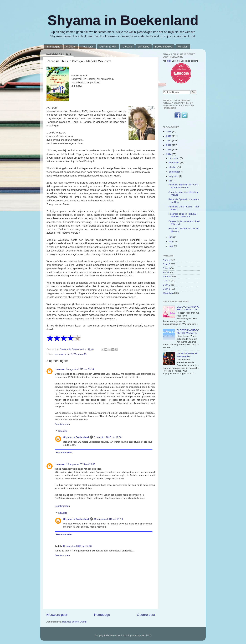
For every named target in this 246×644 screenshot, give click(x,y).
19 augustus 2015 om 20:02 (81, 464)
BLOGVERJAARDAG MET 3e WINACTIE (188, 332)
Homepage (102, 615)
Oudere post (146, 615)
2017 (169, 141)
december (175, 158)
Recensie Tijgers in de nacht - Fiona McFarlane (184, 186)
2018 (169, 136)
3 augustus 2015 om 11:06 (108, 437)
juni (171, 237)
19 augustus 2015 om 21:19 (108, 519)
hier (169, 61)
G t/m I (166, 268)
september (175, 172)
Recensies (88, 47)
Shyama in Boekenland (123, 20)
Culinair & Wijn (108, 47)
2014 (169, 154)
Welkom (71, 47)
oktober (173, 167)
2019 (169, 132)
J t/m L (166, 272)
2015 (169, 150)
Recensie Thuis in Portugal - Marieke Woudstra (183, 215)
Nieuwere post (57, 615)
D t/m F (166, 264)
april (171, 246)
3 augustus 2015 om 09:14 (80, 369)
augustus (174, 176)
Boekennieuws (163, 47)
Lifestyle (127, 47)
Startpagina (54, 47)
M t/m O (167, 277)
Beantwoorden (62, 424)
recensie (59, 354)
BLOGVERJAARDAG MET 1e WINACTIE (188, 308)
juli (171, 181)
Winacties (144, 47)
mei (171, 242)
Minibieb (183, 47)
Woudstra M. (80, 354)
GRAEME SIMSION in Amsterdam (187, 355)
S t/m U (166, 285)
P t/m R (166, 281)
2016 (169, 145)
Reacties (63, 431)
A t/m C (166, 260)
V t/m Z (69, 354)
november (175, 163)
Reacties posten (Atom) (74, 622)
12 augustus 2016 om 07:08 (77, 546)
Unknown (60, 369)
